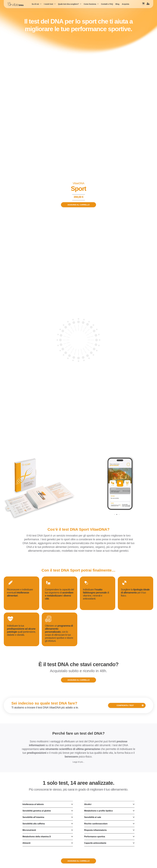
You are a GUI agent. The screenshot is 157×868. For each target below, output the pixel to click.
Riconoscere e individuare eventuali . (20, 593)
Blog (117, 4)
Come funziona (91, 4)
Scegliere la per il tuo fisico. (135, 593)
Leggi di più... (78, 762)
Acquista (125, 4)
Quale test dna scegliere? (70, 4)
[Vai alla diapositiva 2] (117, 514)
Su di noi (37, 4)
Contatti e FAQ (107, 4)
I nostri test (50, 4)
